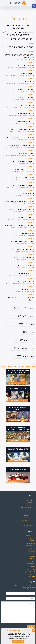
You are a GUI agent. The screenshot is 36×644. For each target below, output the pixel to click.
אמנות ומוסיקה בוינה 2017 (23, 121)
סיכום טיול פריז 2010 (25, 316)
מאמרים (29, 510)
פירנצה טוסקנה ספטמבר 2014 (21, 209)
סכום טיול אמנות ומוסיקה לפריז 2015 (18, 201)
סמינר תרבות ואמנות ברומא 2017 (20, 129)
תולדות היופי (31, 577)
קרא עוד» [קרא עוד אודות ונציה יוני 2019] (31, 86)
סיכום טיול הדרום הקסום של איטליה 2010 (19, 299)
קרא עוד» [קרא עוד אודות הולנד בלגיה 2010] (31, 329)
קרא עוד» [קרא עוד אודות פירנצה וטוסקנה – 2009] (31, 353)
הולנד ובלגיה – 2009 (25, 356)
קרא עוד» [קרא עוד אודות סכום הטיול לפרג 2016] (31, 182)
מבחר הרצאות (27, 513)
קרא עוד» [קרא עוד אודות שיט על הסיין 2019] (31, 102)
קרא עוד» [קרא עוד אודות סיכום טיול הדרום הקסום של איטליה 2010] (31, 305)
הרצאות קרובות (27, 520)
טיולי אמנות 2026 (26, 508)
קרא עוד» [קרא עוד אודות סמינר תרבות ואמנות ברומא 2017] (31, 134)
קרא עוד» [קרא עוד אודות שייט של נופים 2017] (31, 158)
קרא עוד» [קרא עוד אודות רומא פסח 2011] (31, 294)
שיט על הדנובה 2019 (25, 89)
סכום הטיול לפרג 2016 (24, 177)
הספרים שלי (28, 505)
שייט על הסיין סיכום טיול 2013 (22, 241)
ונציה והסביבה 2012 (25, 265)
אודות (30, 503)
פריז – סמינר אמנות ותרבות (22, 39)
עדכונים (29, 523)
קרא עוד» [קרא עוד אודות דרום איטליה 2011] (31, 278)
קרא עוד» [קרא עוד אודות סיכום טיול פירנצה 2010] (31, 313)
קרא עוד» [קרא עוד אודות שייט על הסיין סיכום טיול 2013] (31, 246)
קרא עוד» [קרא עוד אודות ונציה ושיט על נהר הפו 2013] (31, 254)
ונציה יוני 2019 (28, 81)
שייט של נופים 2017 (26, 153)
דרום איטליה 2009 (26, 340)
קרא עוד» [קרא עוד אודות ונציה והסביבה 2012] (31, 270)
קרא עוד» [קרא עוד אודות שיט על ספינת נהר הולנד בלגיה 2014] (31, 230)
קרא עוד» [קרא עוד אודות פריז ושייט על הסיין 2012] (31, 262)
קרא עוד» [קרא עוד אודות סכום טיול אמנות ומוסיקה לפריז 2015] (31, 206)
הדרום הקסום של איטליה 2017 (21, 145)
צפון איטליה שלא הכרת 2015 (22, 185)
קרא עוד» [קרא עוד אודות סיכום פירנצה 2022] (31, 70)
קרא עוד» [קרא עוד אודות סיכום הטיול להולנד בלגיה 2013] (31, 238)
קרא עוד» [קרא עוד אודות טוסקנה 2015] (31, 198)
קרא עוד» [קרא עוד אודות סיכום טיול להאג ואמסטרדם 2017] (31, 142)
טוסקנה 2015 (28, 193)
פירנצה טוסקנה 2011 (25, 281)
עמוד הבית (29, 500)
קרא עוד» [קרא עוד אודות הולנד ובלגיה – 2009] (31, 361)
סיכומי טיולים (28, 525)
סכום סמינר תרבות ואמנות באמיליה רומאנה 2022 (19, 56)
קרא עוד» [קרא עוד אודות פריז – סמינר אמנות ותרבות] (31, 44)
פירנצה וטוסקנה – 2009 (24, 348)
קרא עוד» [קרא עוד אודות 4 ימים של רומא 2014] (31, 222)
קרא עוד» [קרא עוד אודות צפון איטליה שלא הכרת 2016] (31, 166)
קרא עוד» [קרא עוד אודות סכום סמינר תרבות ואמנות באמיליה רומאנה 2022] (31, 62)
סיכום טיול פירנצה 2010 (24, 308)
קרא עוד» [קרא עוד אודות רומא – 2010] (31, 337)
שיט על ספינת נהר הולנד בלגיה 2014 (19, 225)
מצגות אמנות (28, 515)
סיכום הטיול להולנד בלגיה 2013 (21, 233)
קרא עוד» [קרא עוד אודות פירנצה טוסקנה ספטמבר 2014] (31, 214)
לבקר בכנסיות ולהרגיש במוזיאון (31, 538)
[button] (34, 6)
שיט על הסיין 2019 (26, 97)
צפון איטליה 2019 (26, 73)
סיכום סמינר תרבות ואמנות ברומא (20, 47)
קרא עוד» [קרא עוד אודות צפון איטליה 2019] (31, 78)
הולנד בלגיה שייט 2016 (24, 169)
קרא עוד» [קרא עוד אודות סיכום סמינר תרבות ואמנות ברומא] (31, 52)
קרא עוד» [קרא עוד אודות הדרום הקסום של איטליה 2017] (31, 150)
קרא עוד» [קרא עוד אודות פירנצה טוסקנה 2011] (31, 286)
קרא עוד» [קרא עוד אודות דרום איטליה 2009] (31, 345)
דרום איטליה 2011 (26, 273)
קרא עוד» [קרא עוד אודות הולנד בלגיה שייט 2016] (31, 174)
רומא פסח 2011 (27, 289)
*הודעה (18, 612)
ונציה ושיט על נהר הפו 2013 (22, 249)
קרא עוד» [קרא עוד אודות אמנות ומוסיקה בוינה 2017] (31, 126)
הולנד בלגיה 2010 (26, 324)
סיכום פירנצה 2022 (26, 65)
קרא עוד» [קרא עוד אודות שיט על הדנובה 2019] (31, 94)
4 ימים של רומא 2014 (25, 217)
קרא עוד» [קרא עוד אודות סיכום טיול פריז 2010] (31, 321)
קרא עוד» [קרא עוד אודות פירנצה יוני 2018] (31, 110)
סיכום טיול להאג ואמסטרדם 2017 (20, 137)
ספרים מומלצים (27, 518)
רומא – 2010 (28, 332)
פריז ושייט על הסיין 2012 (24, 257)
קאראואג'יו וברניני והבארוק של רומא (30, 572)
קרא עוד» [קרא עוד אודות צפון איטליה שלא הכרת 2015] (31, 190)
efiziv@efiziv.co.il (29, 588)
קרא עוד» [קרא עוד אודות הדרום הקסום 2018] (31, 118)
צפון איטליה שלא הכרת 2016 (22, 161)
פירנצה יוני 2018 (27, 105)
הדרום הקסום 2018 (26, 113)
